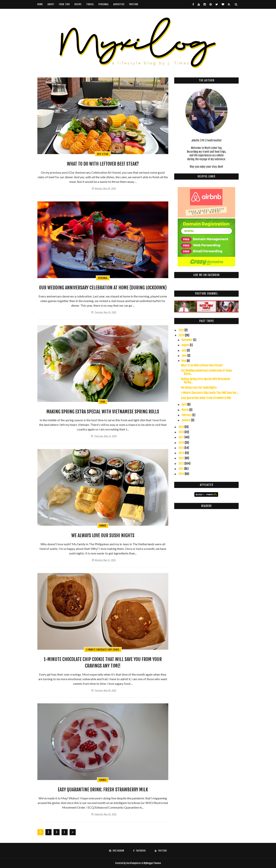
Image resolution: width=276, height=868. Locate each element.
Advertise (119, 4)
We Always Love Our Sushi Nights (103, 535)
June (184, 356)
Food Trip (64, 4)
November (187, 340)
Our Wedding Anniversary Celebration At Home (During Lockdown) (103, 288)
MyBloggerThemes (152, 863)
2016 (182, 443)
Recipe (78, 4)
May (184, 361)
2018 (181, 432)
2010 (182, 474)
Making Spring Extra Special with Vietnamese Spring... (206, 381)
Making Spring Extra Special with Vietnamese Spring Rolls (103, 412)
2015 (181, 448)
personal (103, 278)
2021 (181, 330)
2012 (181, 464)
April (184, 404)
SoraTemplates (134, 863)
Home (40, 4)
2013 (182, 458)
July (184, 350)
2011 (181, 469)
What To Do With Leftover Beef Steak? (103, 164)
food (103, 402)
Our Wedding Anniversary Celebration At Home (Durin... (206, 372)
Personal (104, 4)
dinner (103, 526)
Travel (90, 4)
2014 (182, 453)
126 (65, 833)
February (187, 415)
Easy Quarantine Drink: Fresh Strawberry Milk (103, 790)
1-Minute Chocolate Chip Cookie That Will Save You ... (210, 393)
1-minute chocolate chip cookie (103, 650)
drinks (103, 780)
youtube (134, 4)
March (185, 410)
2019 (181, 427)
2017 (181, 437)
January (186, 420)
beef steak (103, 154)
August (186, 345)
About (51, 4)
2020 (182, 335)
